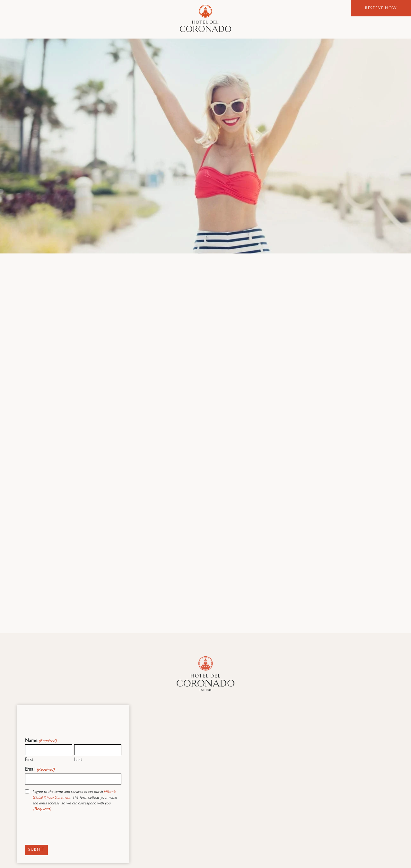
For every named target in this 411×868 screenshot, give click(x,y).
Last (78, 760)
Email (40, 770)
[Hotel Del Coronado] (205, 674)
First (29, 760)
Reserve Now (381, 9)
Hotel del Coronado (205, 18)
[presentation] (74, 830)
